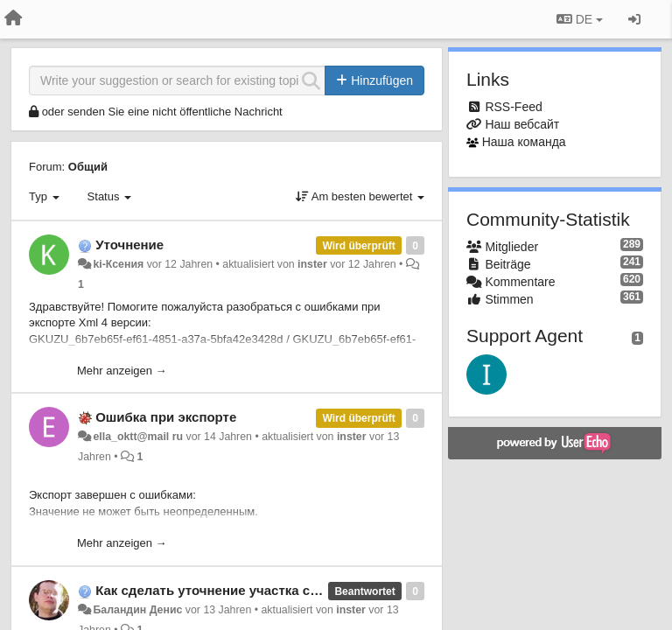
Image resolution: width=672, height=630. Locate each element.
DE (580, 19)
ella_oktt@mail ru (138, 437)
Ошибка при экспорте (166, 417)
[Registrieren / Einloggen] (634, 19)
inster (312, 264)
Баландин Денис (137, 610)
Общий (88, 167)
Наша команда (524, 142)
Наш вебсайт (522, 124)
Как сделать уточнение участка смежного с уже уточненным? (296, 590)
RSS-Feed (513, 107)
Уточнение (129, 245)
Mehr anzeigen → (122, 371)
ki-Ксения (118, 264)
